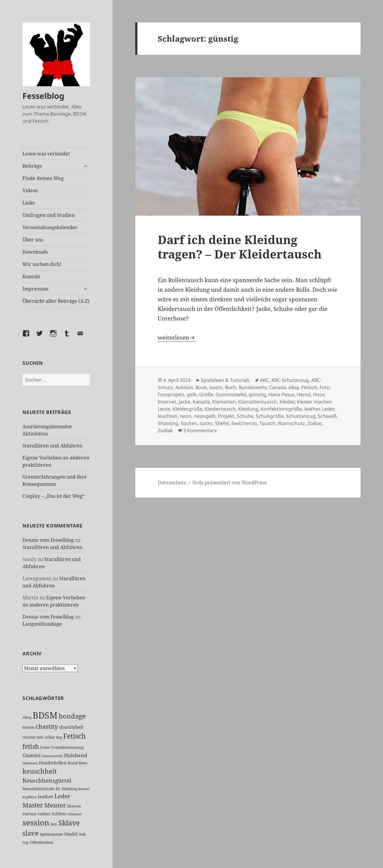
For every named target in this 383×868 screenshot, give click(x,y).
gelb (192, 394)
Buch (231, 387)
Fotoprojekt (171, 394)
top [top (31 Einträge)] (26, 842)
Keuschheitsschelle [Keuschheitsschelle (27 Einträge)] (38, 789)
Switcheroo (244, 423)
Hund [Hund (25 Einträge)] (73, 763)
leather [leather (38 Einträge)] (46, 796)
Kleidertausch (220, 409)
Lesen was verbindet (46, 154)
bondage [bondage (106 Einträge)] (72, 716)
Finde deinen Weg (43, 178)
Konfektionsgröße (281, 409)
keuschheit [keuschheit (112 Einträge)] (40, 771)
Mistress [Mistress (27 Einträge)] (74, 806)
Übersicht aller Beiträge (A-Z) (56, 301)
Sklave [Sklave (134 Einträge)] (69, 823)
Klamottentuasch (258, 402)
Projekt (226, 416)
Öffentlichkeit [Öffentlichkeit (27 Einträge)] (42, 842)
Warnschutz (291, 423)
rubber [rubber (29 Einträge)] (44, 814)
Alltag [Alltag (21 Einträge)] (27, 717)
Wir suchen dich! (42, 264)
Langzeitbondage (42, 624)
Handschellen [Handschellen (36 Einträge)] (53, 763)
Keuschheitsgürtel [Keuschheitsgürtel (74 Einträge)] (47, 780)
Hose (319, 394)
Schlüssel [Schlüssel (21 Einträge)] (74, 814)
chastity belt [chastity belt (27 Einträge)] (33, 737)
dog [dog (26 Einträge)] (59, 737)
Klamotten (224, 402)
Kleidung (248, 409)
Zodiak (165, 430)
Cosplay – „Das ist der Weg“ (54, 496)
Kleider (287, 402)
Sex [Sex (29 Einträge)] (54, 824)
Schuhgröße (270, 416)
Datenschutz (172, 483)
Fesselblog (43, 96)
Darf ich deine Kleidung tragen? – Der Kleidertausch (240, 247)
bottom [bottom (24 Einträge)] (28, 727)
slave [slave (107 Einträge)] (31, 833)
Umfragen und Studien (48, 215)
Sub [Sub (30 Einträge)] (82, 834)
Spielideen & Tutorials (225, 380)
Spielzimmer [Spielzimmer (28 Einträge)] (51, 834)
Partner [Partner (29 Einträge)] (29, 814)
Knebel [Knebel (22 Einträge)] (84, 789)
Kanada (201, 402)
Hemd (304, 394)
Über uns (33, 240)
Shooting (168, 423)
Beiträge (32, 166)
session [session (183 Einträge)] (36, 823)
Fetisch (309, 387)
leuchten (168, 416)
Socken (189, 423)
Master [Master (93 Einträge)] (33, 805)
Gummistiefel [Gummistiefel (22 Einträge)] (52, 756)
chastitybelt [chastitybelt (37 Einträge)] (71, 727)
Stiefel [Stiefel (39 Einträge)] (71, 834)
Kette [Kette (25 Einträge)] (83, 763)
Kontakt (31, 276)
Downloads (35, 252)
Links (29, 203)
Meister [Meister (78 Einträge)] (55, 805)
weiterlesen (177, 338)
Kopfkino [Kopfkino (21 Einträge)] (30, 797)
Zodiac (315, 423)
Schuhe (245, 416)
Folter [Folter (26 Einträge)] (45, 747)
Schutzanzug (301, 416)
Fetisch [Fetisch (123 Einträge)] (75, 736)
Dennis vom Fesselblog (48, 540)
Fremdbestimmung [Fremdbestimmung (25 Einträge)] (67, 747)
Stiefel (222, 423)
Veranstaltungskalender (50, 227)
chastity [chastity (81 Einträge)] (47, 726)
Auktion (184, 387)
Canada (278, 387)
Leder (328, 409)
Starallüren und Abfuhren (52, 446)
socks (206, 423)
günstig (257, 394)
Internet (167, 402)
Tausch (267, 423)
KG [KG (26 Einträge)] (58, 789)
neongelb (205, 416)
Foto (325, 387)
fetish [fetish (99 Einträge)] (31, 746)
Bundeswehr (253, 387)
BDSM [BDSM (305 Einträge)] (45, 715)
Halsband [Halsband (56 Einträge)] (76, 755)
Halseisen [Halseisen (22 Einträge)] (30, 763)
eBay (294, 387)
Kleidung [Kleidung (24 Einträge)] (70, 789)
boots (216, 387)
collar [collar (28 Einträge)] (50, 737)
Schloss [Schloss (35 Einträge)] (59, 814)
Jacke (184, 402)
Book (201, 387)
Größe (206, 394)
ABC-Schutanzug (290, 380)
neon (186, 416)
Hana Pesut (281, 394)
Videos (30, 190)
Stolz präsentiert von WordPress (230, 483)
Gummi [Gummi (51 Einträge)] (31, 755)
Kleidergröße (187, 409)
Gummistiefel (231, 394)
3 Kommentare (200, 430)
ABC (265, 380)
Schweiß (327, 416)
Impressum (35, 289)
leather (312, 409)
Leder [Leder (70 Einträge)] (62, 796)
